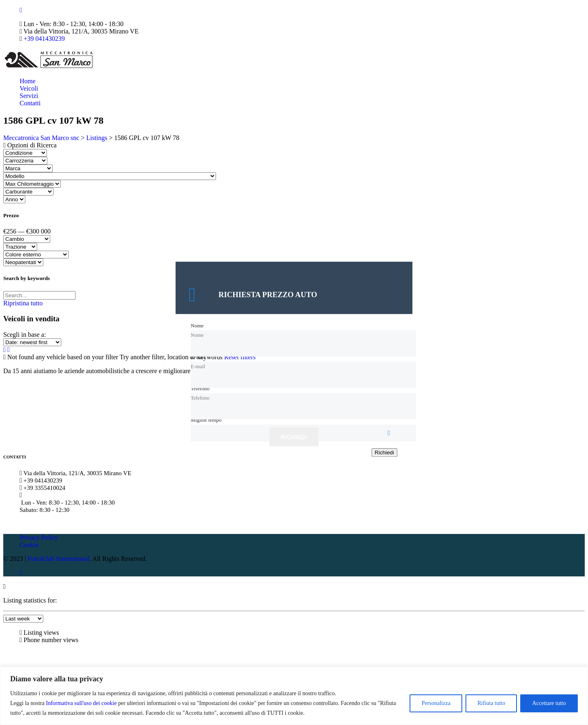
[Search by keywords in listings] (39, 295)
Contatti (30, 103)
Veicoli (29, 88)
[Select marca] (28, 168)
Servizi (29, 96)
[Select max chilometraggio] (32, 184)
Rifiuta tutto (491, 703)
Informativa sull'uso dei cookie (81, 703)
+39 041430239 (44, 39)
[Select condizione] (25, 153)
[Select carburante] (28, 192)
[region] (294, 696)
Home (28, 81)
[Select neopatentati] (23, 262)
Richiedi (294, 438)
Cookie (29, 545)
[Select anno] (14, 199)
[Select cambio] (27, 239)
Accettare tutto (549, 703)
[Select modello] (110, 176)
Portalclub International (58, 559)
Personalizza (436, 703)
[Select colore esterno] (36, 255)
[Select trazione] (20, 247)
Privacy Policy (39, 537)
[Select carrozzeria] (25, 161)
